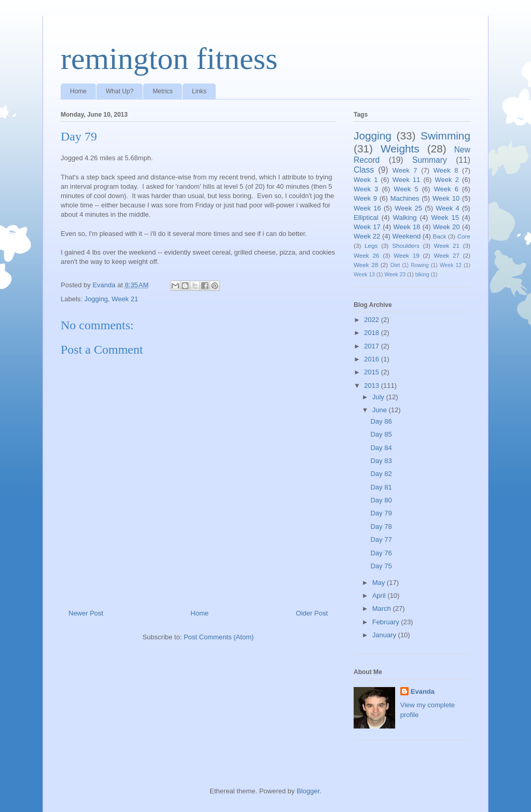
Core (464, 236)
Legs (371, 246)
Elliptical (366, 218)
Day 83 (381, 461)
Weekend (407, 236)
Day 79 (381, 513)
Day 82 (381, 474)
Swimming (445, 136)
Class (364, 170)
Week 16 (367, 208)
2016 (373, 359)
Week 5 (406, 189)
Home (78, 91)
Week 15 (445, 218)
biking (422, 275)
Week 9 (365, 198)
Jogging (96, 299)
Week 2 (447, 180)
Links (199, 91)
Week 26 (366, 255)
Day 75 (381, 566)
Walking (405, 218)
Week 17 (367, 227)
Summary (430, 160)
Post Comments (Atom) (219, 637)
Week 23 (395, 275)
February (387, 622)
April (380, 596)
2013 (373, 386)
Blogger (308, 791)
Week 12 (451, 265)
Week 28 (366, 265)
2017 (373, 346)
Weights (400, 149)
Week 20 (446, 227)
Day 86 (381, 421)
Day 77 (381, 540)
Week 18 (407, 227)
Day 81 (381, 487)
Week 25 (408, 208)
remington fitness (169, 59)
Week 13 (364, 275)
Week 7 (405, 170)
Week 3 (366, 189)
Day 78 (381, 527)
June (381, 410)
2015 (373, 372)
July (379, 397)
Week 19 (406, 255)
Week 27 (447, 255)
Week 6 (446, 189)
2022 (373, 320)
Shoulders (406, 246)
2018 (373, 333)
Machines (405, 198)
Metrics (163, 91)
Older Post (312, 613)
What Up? (120, 91)
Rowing (420, 265)
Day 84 (381, 448)
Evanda (423, 691)
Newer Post (86, 613)
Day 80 (381, 500)
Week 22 (367, 236)
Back (440, 236)
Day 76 (381, 553)
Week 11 (407, 180)
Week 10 (446, 198)
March (383, 608)
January (385, 635)
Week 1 (366, 180)
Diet (395, 265)
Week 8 (446, 170)
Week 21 (125, 299)
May (380, 583)
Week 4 (448, 208)
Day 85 (381, 434)
